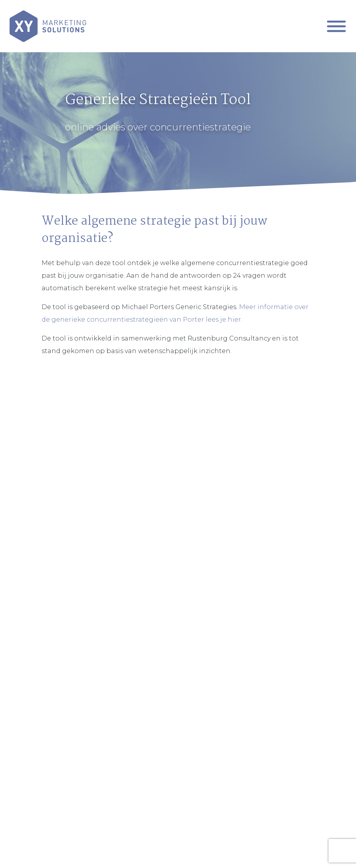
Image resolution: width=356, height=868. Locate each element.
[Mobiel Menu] (336, 26)
